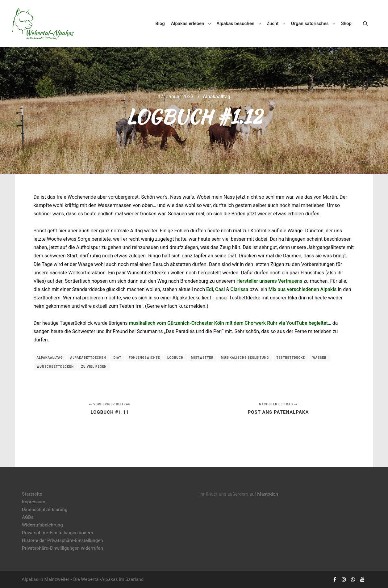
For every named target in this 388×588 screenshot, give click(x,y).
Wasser (319, 358)
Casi (220, 289)
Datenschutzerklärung (45, 510)
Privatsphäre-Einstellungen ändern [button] (58, 533)
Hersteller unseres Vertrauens (269, 281)
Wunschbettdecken (55, 367)
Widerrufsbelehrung (42, 525)
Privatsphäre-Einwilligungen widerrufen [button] (63, 548)
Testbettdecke (291, 358)
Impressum (34, 502)
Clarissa (239, 289)
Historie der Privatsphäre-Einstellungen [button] (63, 540)
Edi (210, 289)
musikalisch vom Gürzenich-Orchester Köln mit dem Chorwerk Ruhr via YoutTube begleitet (228, 323)
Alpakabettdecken (88, 358)
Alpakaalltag (217, 97)
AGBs (28, 517)
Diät (117, 358)
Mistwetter (202, 358)
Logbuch (175, 358)
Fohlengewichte (144, 358)
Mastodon (268, 494)
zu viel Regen (94, 367)
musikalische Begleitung (245, 358)
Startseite (32, 494)
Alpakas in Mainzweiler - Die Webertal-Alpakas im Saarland (83, 579)
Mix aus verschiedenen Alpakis (303, 289)
